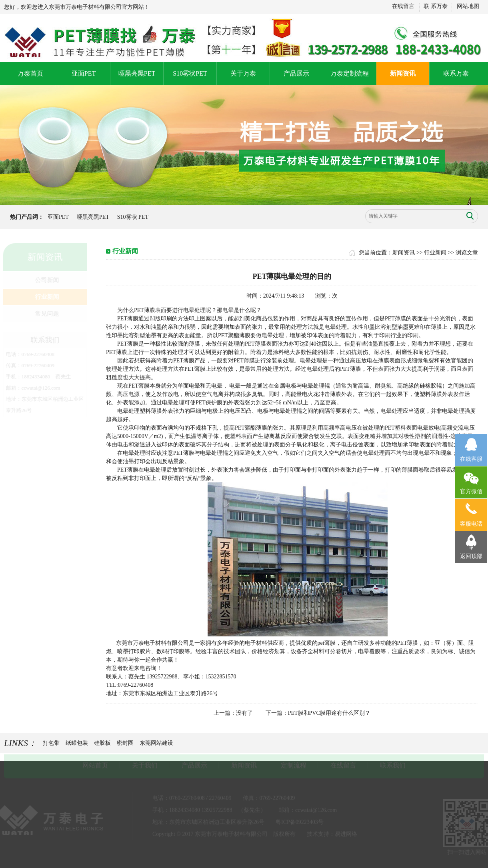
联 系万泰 (436, 6)
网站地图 (468, 6)
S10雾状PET (190, 73)
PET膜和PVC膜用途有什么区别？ (329, 713)
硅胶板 (102, 743)
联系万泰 (456, 73)
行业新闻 (46, 297)
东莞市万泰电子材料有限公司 (152, 643)
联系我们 (393, 765)
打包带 (51, 743)
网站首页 (95, 765)
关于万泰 (243, 73)
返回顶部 (471, 556)
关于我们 (145, 765)
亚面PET (84, 73)
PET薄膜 (128, 319)
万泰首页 (30, 73)
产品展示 (296, 73)
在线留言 (403, 6)
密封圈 (125, 743)
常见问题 (46, 314)
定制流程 (294, 765)
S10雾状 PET (132, 217)
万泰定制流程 (350, 73)
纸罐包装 (77, 743)
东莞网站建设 (156, 743)
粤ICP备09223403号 (300, 821)
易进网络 (346, 833)
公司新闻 (46, 280)
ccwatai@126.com (40, 388)
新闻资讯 (403, 73)
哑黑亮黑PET (137, 73)
